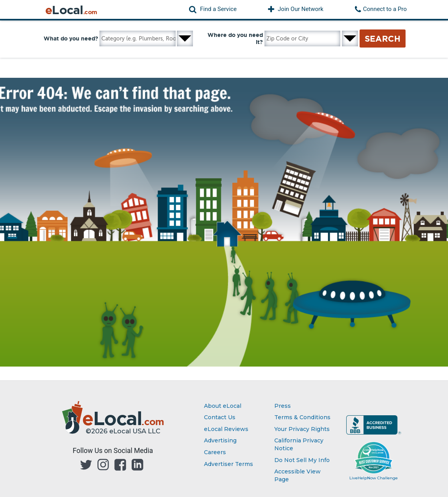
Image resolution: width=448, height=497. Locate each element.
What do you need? (71, 39)
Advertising (220, 440)
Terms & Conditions (302, 417)
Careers (215, 452)
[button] (213, 9)
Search (383, 39)
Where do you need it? (235, 39)
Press (283, 406)
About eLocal (223, 406)
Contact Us (220, 417)
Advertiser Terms (229, 464)
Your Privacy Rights (302, 429)
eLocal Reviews (226, 429)
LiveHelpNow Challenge (374, 478)
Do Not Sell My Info (302, 460)
